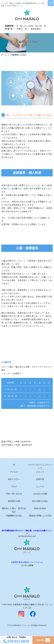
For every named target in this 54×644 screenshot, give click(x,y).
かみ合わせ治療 (40, 494)
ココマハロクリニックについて (40, 466)
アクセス (14, 472)
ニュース (40, 487)
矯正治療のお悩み (40, 501)
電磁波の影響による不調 (40, 516)
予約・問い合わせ (14, 494)
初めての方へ (14, 479)
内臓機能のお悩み (14, 516)
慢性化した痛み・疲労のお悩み (14, 510)
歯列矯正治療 (14, 501)
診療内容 (40, 479)
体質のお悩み (40, 508)
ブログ (14, 487)
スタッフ (40, 472)
